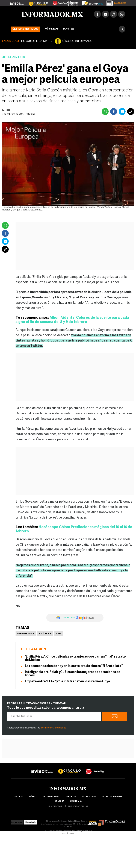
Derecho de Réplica (72, 831)
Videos (51, 28)
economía (76, 801)
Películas (45, 634)
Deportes (71, 797)
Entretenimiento (13, 57)
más (69, 29)
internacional (51, 797)
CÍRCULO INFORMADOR (78, 41)
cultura (59, 801)
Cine (59, 634)
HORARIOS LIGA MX (34, 41)
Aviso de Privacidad (53, 831)
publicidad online (78, 807)
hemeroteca (55, 807)
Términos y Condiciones (53, 728)
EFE (8, 111)
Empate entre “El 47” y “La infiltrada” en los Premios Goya (67, 682)
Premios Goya (26, 634)
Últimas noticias (25, 29)
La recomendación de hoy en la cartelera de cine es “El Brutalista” (74, 666)
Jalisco (19, 797)
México (33, 797)
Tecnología (89, 797)
